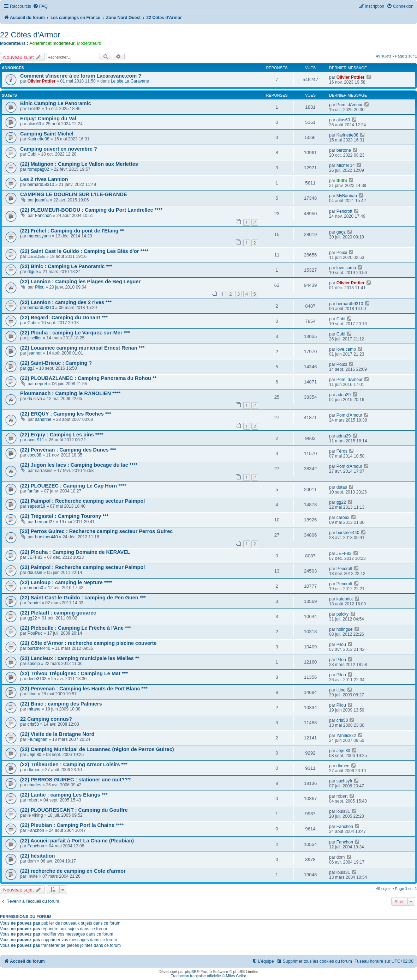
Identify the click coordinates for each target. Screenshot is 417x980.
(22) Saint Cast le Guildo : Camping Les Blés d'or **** (84, 251)
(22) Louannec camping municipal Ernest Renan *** (82, 348)
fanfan (34, 491)
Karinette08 (38, 139)
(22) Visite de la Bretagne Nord (57, 734)
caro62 (343, 518)
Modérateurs (89, 43)
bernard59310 (41, 184)
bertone (344, 150)
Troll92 (34, 109)
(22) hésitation (37, 856)
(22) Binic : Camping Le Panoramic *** (66, 266)
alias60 (34, 124)
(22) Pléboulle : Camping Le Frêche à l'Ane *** (76, 628)
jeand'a (42, 200)
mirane (34, 709)
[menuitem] (40, 7)
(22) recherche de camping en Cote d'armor (73, 871)
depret (41, 384)
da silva (35, 399)
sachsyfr (344, 781)
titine (32, 694)
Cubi (32, 154)
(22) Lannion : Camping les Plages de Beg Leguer (80, 282)
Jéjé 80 (34, 755)
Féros (342, 451)
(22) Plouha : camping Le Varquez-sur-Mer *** (75, 333)
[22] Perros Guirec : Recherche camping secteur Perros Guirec (96, 531)
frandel (34, 603)
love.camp (346, 268)
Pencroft (344, 211)
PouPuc (35, 633)
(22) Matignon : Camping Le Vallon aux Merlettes (79, 164)
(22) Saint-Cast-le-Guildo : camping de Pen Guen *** (83, 598)
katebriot (345, 599)
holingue (345, 629)
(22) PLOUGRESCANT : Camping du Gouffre (74, 810)
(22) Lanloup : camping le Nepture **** (66, 582)
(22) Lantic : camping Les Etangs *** (64, 795)
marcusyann (39, 236)
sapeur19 (36, 506)
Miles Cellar (236, 976)
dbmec (34, 770)
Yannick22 (346, 736)
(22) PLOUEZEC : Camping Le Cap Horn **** (73, 486)
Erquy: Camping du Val (48, 119)
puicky (342, 614)
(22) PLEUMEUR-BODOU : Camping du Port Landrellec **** (91, 210)
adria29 (344, 395)
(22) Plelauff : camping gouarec (58, 613)
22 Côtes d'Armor (30, 35)
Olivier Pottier (41, 81)
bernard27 (45, 522)
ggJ (31, 368)
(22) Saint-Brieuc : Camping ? (56, 363)
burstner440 (46, 537)
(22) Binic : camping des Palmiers (61, 704)
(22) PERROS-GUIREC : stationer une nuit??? (76, 780)
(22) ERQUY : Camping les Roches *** (66, 414)
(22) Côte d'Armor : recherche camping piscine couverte (88, 643)
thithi (342, 181)
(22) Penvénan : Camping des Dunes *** (68, 450)
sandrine (43, 419)
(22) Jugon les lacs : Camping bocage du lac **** (79, 465)
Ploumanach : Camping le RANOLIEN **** (70, 393)
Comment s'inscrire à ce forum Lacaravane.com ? (81, 76)
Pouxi (342, 253)
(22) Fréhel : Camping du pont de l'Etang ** (72, 231)
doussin (35, 573)
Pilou (40, 287)
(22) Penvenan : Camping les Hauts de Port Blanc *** (84, 689)
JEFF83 (35, 557)
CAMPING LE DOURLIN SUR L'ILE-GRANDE (74, 194)
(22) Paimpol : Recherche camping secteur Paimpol (82, 501)
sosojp (34, 664)
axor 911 (36, 440)
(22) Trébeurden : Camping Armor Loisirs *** (74, 764)
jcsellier (35, 338)
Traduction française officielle (196, 976)
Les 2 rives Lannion (44, 179)
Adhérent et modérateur (52, 43)
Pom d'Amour (349, 415)
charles (34, 785)
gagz (341, 232)
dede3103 (37, 679)
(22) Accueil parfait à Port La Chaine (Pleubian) (77, 841)
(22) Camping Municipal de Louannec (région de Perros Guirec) (97, 749)
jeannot (35, 353)
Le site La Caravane (130, 81)
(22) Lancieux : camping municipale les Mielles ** (80, 658)
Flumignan (37, 739)
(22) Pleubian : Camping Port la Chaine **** (72, 825)
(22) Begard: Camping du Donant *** (64, 317)
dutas (342, 487)
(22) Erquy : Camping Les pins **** (62, 435)
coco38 (34, 455)
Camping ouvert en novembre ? (59, 149)
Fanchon (43, 216)
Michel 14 (346, 165)
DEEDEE (36, 256)
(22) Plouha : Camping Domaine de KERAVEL (75, 552)
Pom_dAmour (350, 105)
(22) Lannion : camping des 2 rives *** (66, 302)
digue (33, 272)
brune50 (35, 588)
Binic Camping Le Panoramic (56, 103)
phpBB (191, 972)
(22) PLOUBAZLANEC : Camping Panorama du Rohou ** (88, 378)
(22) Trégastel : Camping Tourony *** (64, 516)
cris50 (33, 724)
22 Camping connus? (46, 719)
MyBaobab (347, 196)
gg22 (341, 502)
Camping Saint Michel (47, 134)
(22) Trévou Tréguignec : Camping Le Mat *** (74, 673)
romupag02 (38, 169)
